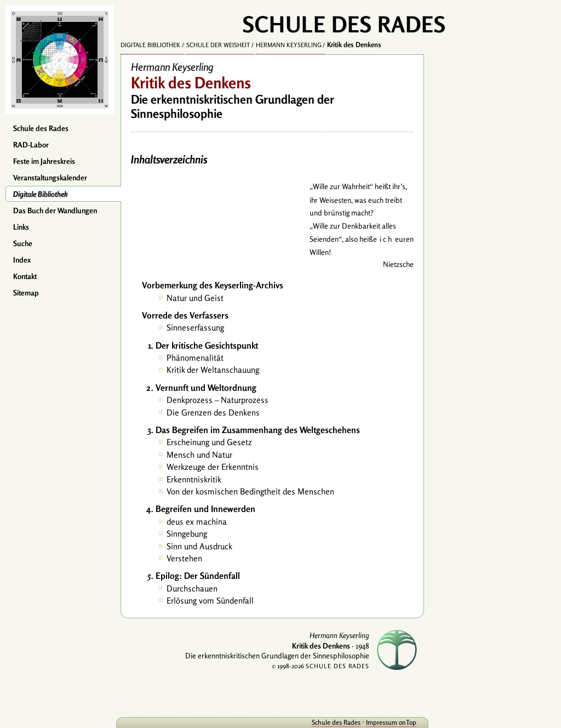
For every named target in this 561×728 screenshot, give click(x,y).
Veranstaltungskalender (50, 178)
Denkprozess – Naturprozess (217, 400)
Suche (23, 243)
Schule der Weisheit (218, 45)
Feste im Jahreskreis (44, 161)
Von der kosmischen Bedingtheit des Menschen (250, 491)
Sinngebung (187, 534)
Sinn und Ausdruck (199, 546)
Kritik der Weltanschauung (213, 370)
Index (22, 260)
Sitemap (26, 293)
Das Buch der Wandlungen (55, 211)
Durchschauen (192, 588)
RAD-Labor (31, 145)
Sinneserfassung (195, 328)
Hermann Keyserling (289, 45)
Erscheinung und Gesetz (209, 442)
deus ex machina (197, 522)
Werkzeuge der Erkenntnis (213, 467)
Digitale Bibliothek (41, 194)
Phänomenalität (195, 358)
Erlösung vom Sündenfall (210, 601)
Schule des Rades (41, 128)
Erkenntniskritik (194, 479)
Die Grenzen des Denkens (213, 413)
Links (21, 227)
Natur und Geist (195, 298)
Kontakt (25, 276)
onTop (408, 722)
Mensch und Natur (199, 455)
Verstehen (184, 558)
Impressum (382, 722)
